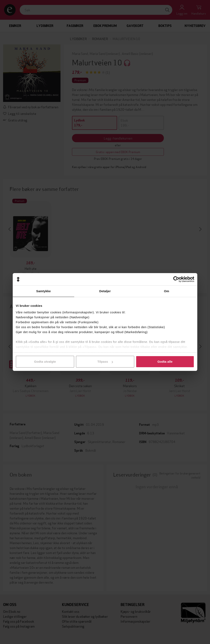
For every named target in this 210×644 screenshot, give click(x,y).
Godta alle (165, 362)
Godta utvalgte (45, 362)
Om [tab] (166, 291)
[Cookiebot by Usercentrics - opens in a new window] (176, 279)
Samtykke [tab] (44, 291)
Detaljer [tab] (105, 291)
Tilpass (105, 362)
